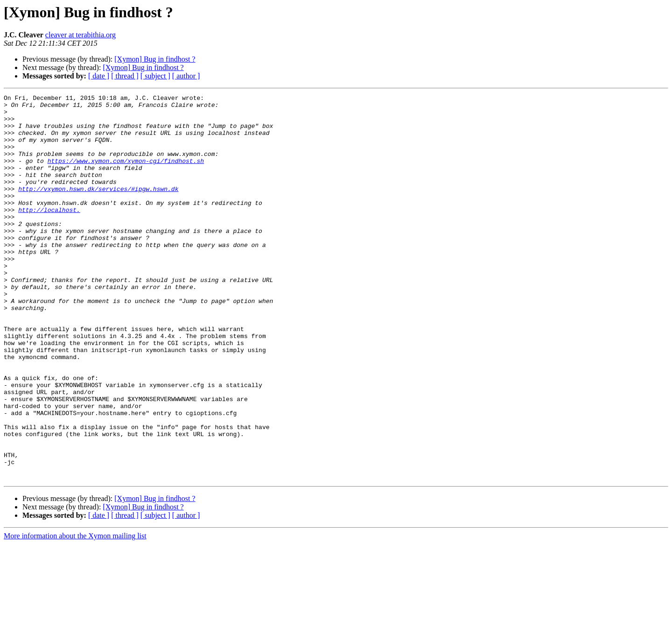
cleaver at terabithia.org (80, 35)
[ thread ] (125, 76)
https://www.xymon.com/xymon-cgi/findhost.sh (126, 175)
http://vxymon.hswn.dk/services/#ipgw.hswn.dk (98, 208)
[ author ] (186, 76)
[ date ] (99, 76)
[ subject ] (155, 76)
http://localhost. (49, 233)
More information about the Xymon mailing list (75, 613)
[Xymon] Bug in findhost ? (155, 59)
